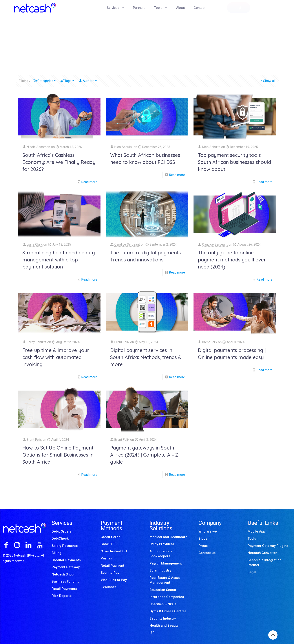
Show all (268, 81)
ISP (152, 633)
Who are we (208, 531)
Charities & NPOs (163, 604)
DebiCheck (60, 539)
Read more (89, 182)
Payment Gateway (66, 567)
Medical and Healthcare (168, 537)
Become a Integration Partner (265, 563)
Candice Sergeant (127, 244)
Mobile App (256, 531)
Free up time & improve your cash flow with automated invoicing (56, 357)
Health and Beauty (164, 625)
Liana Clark (35, 244)
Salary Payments (65, 546)
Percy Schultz (37, 342)
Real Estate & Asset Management (165, 580)
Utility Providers (162, 544)
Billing (57, 553)
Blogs (203, 539)
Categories (45, 81)
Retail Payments (64, 589)
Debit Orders (62, 531)
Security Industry (163, 618)
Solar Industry (160, 570)
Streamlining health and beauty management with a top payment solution (59, 260)
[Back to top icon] (273, 635)
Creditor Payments (66, 560)
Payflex (106, 558)
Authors (88, 81)
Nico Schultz (123, 147)
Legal (252, 572)
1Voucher (108, 587)
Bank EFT (108, 544)
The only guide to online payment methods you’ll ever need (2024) (232, 260)
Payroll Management (166, 563)
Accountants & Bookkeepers (161, 554)
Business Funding (66, 581)
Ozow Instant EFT (114, 551)
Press (203, 546)
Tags (68, 81)
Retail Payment (112, 566)
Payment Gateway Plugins (268, 546)
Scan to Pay (110, 573)
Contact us (207, 553)
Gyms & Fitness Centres (168, 611)
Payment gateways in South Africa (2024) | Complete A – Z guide (144, 455)
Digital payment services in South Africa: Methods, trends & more (146, 357)
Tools (252, 539)
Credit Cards (110, 537)
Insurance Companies (167, 597)
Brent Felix (122, 342)
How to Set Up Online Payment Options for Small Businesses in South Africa (58, 455)
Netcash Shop (63, 574)
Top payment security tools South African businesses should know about (234, 162)
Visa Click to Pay (114, 580)
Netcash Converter (262, 553)
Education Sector (163, 590)
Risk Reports (62, 596)
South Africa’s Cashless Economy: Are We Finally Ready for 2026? (59, 162)
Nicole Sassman (38, 147)
